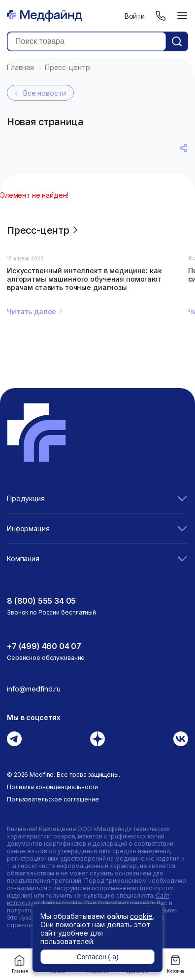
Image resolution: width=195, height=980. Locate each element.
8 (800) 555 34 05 (41, 601)
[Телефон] (161, 16)
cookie (141, 916)
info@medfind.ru (34, 689)
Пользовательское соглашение (53, 799)
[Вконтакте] (181, 739)
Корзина (175, 964)
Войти (135, 16)
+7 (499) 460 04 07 (44, 646)
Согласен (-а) (97, 957)
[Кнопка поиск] (177, 41)
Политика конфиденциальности (52, 787)
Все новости (39, 93)
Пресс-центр (44, 230)
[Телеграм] (14, 739)
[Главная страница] (45, 16)
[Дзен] (97, 739)
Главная (20, 964)
